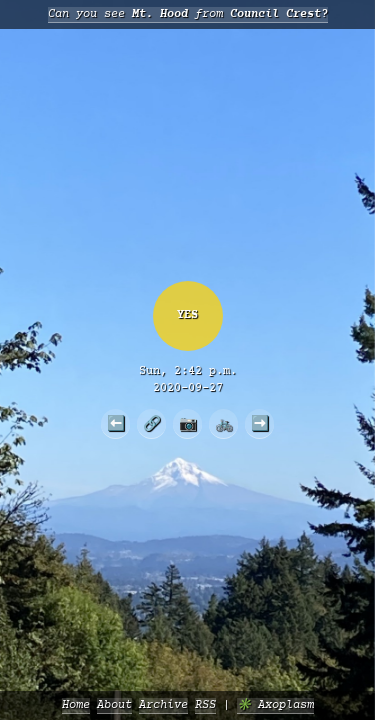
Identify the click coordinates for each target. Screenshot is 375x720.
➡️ (260, 423)
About (114, 705)
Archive (163, 705)
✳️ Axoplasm (275, 705)
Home (76, 705)
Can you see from (188, 14)
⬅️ (116, 423)
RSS (205, 705)
